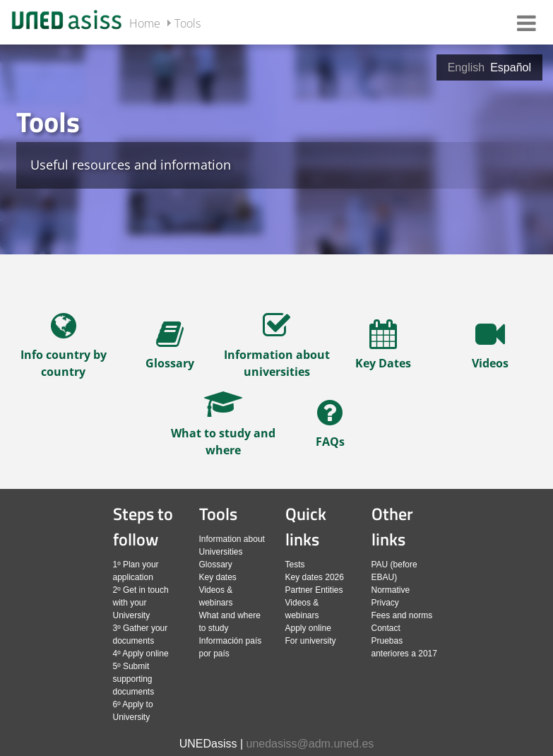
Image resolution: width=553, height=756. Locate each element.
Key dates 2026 (315, 577)
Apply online (308, 628)
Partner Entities (314, 590)
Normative (391, 590)
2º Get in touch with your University (141, 603)
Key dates (218, 577)
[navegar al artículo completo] (63, 350)
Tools (188, 23)
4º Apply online (141, 654)
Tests (295, 565)
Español (511, 67)
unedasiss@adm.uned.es (310, 744)
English (466, 67)
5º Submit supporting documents (134, 679)
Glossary (216, 565)
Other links (392, 526)
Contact (386, 628)
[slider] (276, 266)
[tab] (276, 148)
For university (311, 641)
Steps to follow (143, 526)
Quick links (306, 526)
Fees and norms (402, 615)
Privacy (385, 603)
